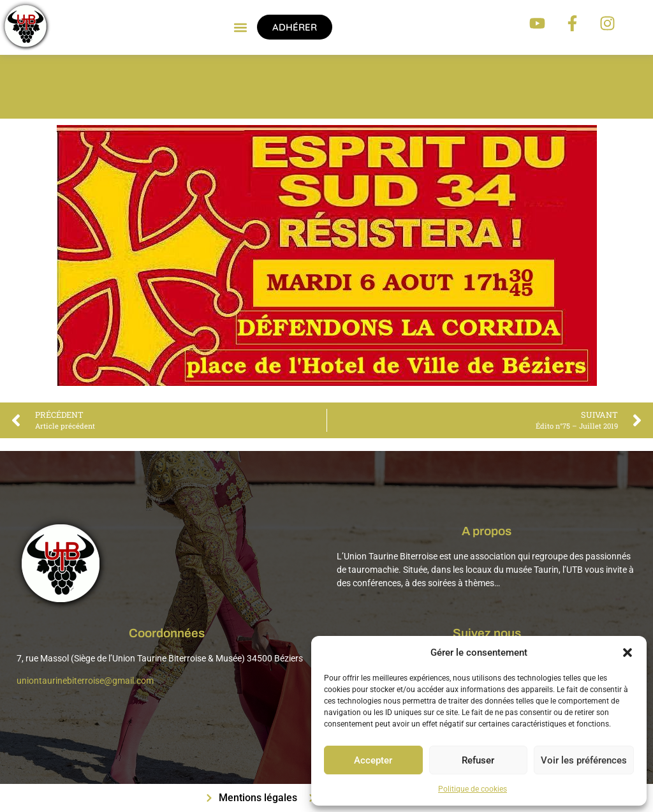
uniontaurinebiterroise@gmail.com (85, 681)
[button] (627, 653)
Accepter (373, 760)
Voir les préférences (584, 760)
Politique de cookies (473, 789)
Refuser (478, 760)
